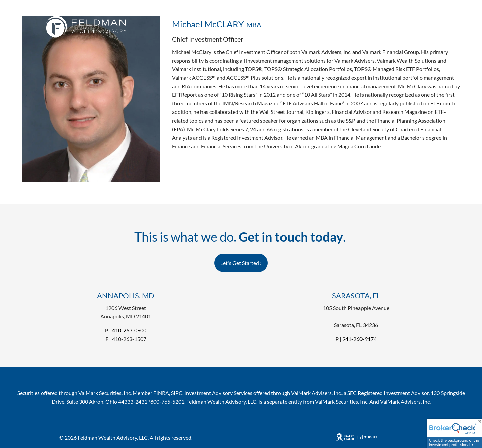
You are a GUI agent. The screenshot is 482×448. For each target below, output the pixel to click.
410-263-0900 (129, 330)
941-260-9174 (359, 339)
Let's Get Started (241, 263)
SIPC (177, 393)
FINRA (161, 393)
